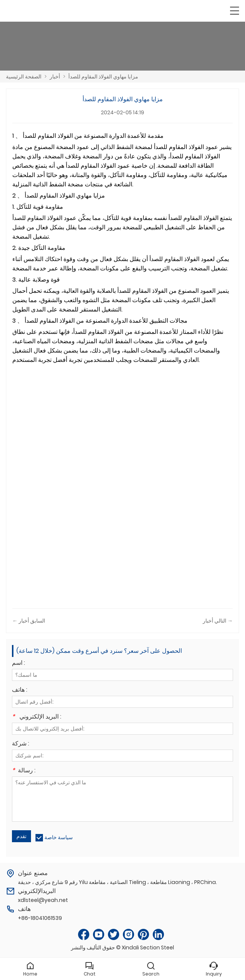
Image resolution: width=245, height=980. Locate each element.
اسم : (18, 663)
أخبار (55, 77)
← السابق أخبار (29, 621)
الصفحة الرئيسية (24, 77)
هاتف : (20, 690)
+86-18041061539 (40, 918)
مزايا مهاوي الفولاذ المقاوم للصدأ (103, 77)
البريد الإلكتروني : (37, 717)
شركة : (21, 744)
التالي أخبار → (218, 621)
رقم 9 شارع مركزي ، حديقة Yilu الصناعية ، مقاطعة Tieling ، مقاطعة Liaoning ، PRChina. (117, 882)
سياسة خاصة (59, 837)
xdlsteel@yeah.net (43, 900)
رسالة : (24, 771)
